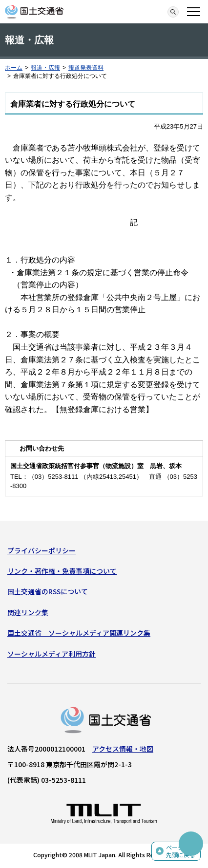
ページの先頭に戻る (181, 851)
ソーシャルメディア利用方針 (52, 654)
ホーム (14, 68)
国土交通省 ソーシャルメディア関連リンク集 (79, 633)
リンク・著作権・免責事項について (62, 571)
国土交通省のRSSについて (48, 591)
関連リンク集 (28, 612)
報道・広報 (45, 68)
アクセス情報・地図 (123, 749)
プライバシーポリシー (42, 550)
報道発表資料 (86, 68)
